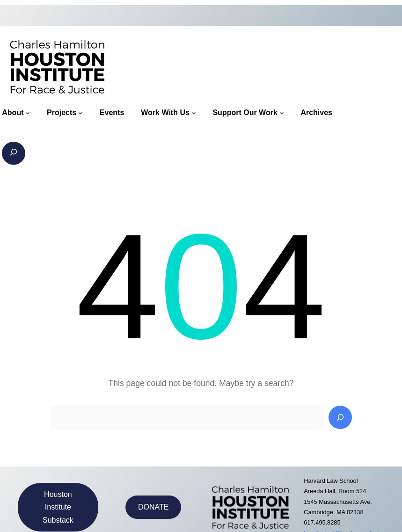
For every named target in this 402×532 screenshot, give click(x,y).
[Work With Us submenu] (194, 113)
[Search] (340, 417)
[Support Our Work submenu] (282, 113)
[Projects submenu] (80, 113)
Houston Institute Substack (58, 507)
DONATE (153, 507)
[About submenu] (28, 113)
